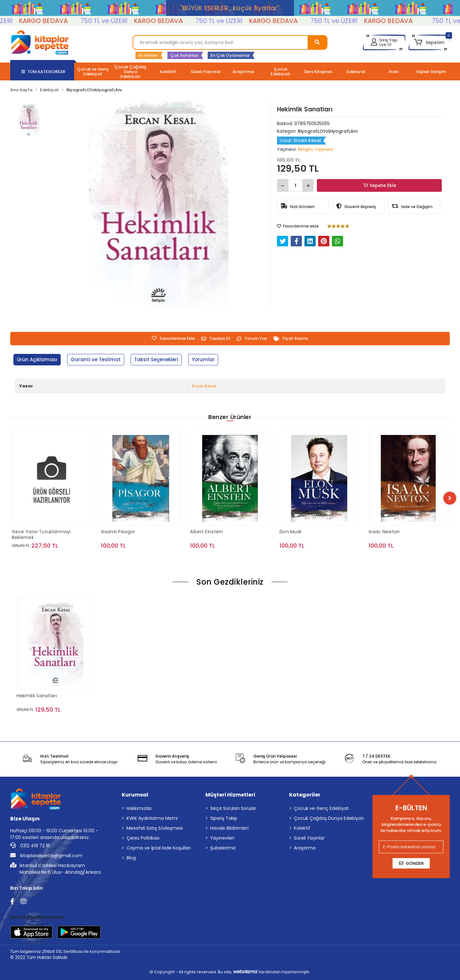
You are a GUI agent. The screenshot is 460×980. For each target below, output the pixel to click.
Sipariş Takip (224, 818)
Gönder (411, 863)
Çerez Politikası (143, 838)
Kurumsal (135, 795)
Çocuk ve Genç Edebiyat (321, 808)
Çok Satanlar (184, 55)
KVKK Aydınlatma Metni (152, 818)
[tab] (37, 360)
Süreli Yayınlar (309, 838)
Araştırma (305, 848)
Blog (131, 858)
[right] (450, 498)
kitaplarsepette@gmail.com (46, 856)
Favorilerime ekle (298, 226)
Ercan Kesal (204, 386)
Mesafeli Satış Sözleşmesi (155, 828)
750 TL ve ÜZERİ (115, 21)
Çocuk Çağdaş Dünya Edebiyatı (329, 818)
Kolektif (302, 828)
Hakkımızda (139, 808)
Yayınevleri (222, 838)
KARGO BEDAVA (54, 21)
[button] (429, 42)
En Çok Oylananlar (230, 55)
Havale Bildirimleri (229, 828)
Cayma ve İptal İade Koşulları (159, 848)
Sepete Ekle (379, 186)
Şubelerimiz (223, 848)
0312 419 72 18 (30, 846)
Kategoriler (305, 795)
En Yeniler (148, 55)
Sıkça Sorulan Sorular (233, 808)
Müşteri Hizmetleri (230, 795)
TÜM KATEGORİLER (43, 72)
